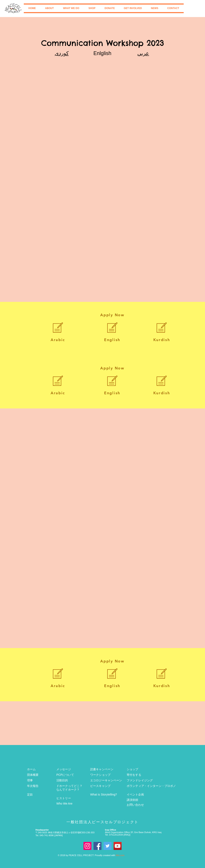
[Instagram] (87, 846)
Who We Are (64, 804)
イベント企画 (135, 794)
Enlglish (102, 53)
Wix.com (120, 855)
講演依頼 (132, 800)
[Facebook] (97, 846)
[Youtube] (118, 846)
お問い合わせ (135, 805)
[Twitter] (108, 846)
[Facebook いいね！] (32, 753)
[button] (49, 8)
